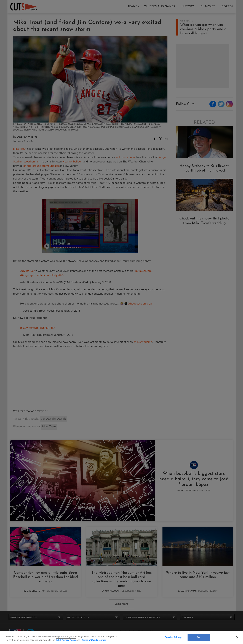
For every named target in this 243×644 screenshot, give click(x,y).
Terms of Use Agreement (94, 640)
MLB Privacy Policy (66, 640)
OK (199, 637)
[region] (121, 638)
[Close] (237, 637)
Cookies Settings (173, 637)
